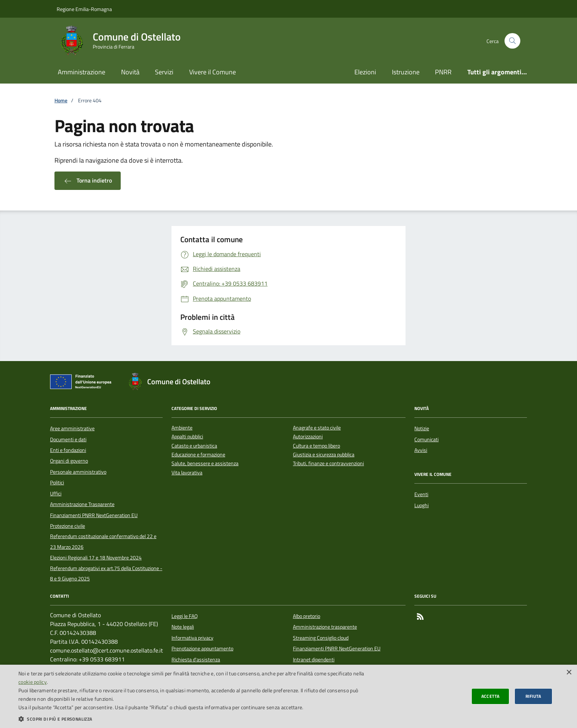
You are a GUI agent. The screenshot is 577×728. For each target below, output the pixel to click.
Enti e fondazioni (68, 450)
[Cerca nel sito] (512, 41)
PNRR (443, 72)
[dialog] (288, 696)
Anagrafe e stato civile (317, 428)
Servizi (164, 72)
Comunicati (426, 439)
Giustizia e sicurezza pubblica (324, 455)
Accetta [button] (491, 696)
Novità (130, 72)
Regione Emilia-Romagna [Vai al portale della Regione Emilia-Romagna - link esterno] (84, 9)
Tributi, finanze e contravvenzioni (328, 464)
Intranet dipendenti (314, 660)
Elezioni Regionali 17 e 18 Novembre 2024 (96, 558)
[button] (193, 719)
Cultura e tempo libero (316, 446)
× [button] (569, 673)
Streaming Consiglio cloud (321, 638)
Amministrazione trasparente (325, 627)
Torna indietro (88, 181)
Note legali (183, 627)
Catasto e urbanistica (194, 446)
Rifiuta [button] (533, 696)
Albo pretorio (307, 616)
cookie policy (33, 682)
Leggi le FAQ (185, 616)
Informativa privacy (192, 638)
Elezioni (365, 72)
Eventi (421, 494)
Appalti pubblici (187, 437)
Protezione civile (68, 526)
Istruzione (406, 72)
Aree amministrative (72, 428)
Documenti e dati (68, 439)
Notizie (422, 428)
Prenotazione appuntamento (202, 649)
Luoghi (422, 505)
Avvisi (421, 450)
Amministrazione (82, 72)
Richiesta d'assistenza (196, 660)
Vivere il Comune (213, 72)
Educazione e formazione (198, 455)
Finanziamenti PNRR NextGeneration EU (94, 515)
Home (61, 101)
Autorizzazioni (308, 437)
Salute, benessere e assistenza (205, 464)
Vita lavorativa (187, 473)
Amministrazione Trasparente (82, 504)
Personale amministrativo (78, 472)
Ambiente (182, 428)
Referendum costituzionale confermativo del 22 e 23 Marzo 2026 (103, 541)
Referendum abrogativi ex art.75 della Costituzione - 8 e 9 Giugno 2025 (106, 573)
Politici (57, 483)
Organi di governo (69, 461)
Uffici (56, 494)
